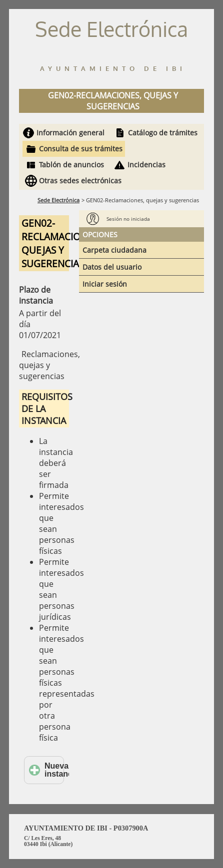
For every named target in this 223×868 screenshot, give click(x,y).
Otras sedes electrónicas (80, 181)
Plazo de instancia (36, 295)
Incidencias (146, 165)
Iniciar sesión (105, 284)
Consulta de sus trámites (81, 149)
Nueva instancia (46, 770)
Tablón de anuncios (71, 165)
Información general (70, 133)
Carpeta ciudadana (114, 250)
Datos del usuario (112, 267)
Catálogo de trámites (163, 133)
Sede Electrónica (58, 200)
